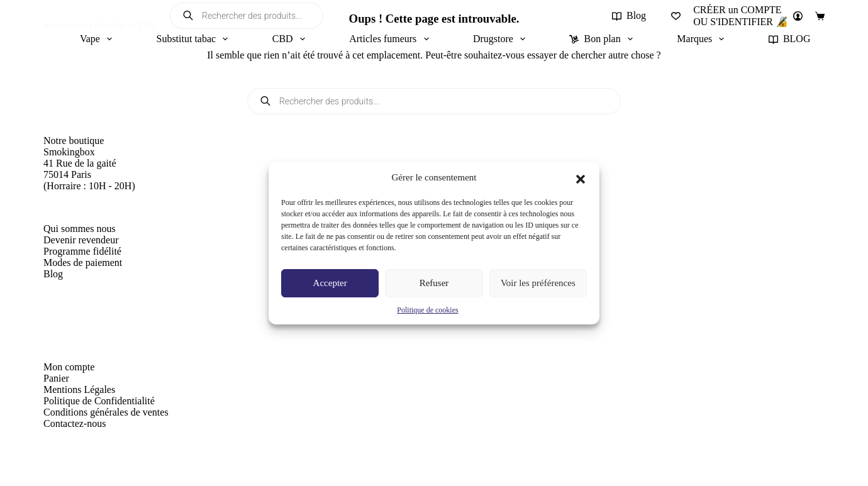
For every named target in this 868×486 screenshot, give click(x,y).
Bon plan (603, 39)
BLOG (790, 39)
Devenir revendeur (81, 240)
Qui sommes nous (80, 229)
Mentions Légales (79, 389)
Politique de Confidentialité (99, 401)
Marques (703, 39)
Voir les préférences (538, 283)
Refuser (434, 283)
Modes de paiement (83, 262)
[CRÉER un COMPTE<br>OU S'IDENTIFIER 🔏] (748, 16)
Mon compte (69, 367)
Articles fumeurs (391, 39)
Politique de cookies (427, 310)
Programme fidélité (82, 251)
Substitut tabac (194, 39)
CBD (291, 39)
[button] (581, 178)
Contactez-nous (75, 423)
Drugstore (502, 39)
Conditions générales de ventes (106, 412)
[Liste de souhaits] (676, 16)
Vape (98, 39)
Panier (56, 378)
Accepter (330, 283)
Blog (629, 15)
